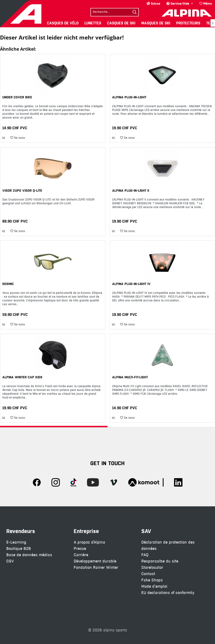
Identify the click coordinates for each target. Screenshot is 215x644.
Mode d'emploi (154, 586)
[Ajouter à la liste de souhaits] (18, 138)
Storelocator (152, 567)
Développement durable (95, 561)
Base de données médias (29, 555)
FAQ (145, 555)
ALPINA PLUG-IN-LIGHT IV (131, 284)
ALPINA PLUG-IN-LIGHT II (131, 190)
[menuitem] (206, 3)
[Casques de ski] (121, 23)
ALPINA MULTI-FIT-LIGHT (130, 377)
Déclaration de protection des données (168, 545)
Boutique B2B (19, 548)
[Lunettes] (93, 23)
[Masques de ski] (156, 23)
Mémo (206, 3)
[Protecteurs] (188, 23)
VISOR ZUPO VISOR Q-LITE (22, 190)
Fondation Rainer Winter (96, 567)
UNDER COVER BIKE (17, 97)
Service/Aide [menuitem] (178, 3)
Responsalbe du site (160, 561)
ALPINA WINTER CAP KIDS (22, 377)
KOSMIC (8, 284)
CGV (10, 561)
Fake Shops (152, 580)
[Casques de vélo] (63, 23)
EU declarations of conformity (168, 593)
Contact (148, 574)
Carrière (81, 555)
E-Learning (16, 542)
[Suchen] (135, 12)
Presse (80, 548)
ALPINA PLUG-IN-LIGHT (129, 97)
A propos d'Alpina (89, 542)
